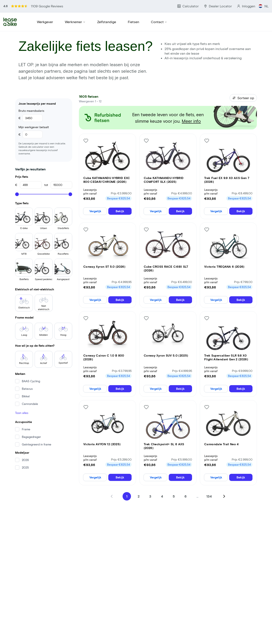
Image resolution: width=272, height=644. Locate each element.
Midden (44, 312)
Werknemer (75, 12)
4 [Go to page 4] (162, 485)
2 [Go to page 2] (139, 485)
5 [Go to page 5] (174, 485)
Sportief (63, 339)
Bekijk (120, 198)
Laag (24, 312)
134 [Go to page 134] (209, 485)
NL (267, 4)
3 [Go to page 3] (150, 485)
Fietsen (133, 12)
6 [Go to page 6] (186, 485)
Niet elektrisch (44, 286)
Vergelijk (95, 198)
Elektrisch (24, 285)
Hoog (63, 312)
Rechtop (24, 339)
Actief (44, 339)
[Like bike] (86, 126)
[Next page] (224, 485)
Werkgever (45, 12)
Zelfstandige (106, 12)
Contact (158, 12)
